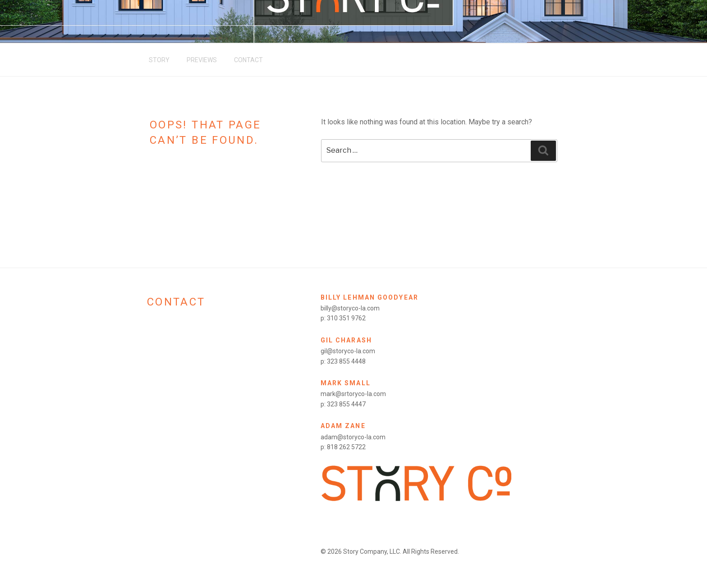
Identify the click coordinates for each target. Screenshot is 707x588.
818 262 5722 (346, 447)
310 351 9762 (346, 318)
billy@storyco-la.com (350, 308)
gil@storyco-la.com (348, 351)
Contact (248, 60)
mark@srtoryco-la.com (353, 394)
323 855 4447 (346, 404)
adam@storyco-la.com (353, 437)
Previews (202, 60)
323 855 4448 (346, 361)
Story (159, 60)
